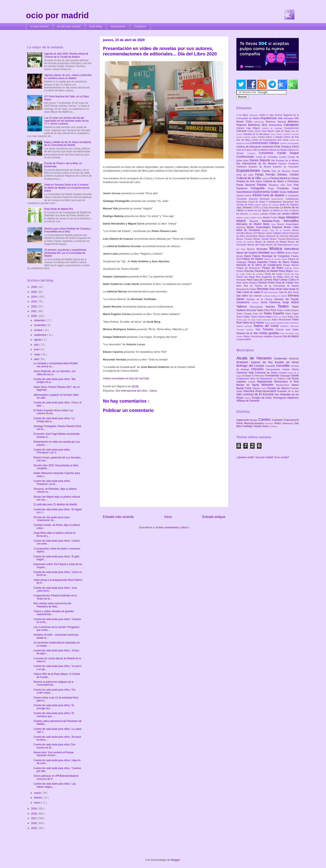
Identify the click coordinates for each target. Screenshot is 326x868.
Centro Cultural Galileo (247, 137)
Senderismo (244, 302)
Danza (255, 160)
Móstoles (269, 385)
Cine (278, 146)
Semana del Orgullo (286, 299)
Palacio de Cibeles (253, 259)
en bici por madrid (69, 26)
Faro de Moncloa (282, 171)
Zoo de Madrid (291, 336)
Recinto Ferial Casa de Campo (277, 283)
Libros (153, 391)
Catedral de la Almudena (257, 134)
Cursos (283, 157)
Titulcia (248, 398)
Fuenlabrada (273, 376)
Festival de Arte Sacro (250, 181)
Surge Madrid (291, 302)
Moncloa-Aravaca (254, 423)
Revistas (263, 289)
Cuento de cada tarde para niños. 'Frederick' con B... (52, 482)
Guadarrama (243, 378)
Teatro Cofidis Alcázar (288, 310)
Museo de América (246, 242)
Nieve (274, 253)
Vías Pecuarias (288, 333)
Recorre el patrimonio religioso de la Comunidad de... (53, 683)
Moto (274, 224)
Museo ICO (252, 233)
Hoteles (241, 195)
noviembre (40, 325)
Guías (283, 192)
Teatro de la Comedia (274, 323)
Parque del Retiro (273, 268)
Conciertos (268, 153)
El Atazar (247, 376)
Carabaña (271, 366)
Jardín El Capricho (289, 205)
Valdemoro (293, 398)
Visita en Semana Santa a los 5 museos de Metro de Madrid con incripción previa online (67, 188)
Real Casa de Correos (260, 280)
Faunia (295, 171)
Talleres (243, 306)
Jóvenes (248, 208)
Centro (265, 419)
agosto (38, 340)
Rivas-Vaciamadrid (266, 391)
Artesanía (289, 118)
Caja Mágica (254, 128)
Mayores (256, 221)
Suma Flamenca (272, 302)
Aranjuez (244, 362)
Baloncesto (260, 122)
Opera (248, 256)
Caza (273, 134)
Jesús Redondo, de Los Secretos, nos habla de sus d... (55, 373)
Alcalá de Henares (255, 358)
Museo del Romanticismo (280, 245)
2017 (34, 818)
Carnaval (242, 131)
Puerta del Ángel (246, 277)
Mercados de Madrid (250, 224)
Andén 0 (264, 115)
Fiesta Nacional (247, 185)
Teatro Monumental (282, 320)
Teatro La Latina (280, 317)
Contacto (140, 26)
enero (38, 803)
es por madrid (40, 26)
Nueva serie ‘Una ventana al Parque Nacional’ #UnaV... (54, 754)
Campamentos (291, 128)
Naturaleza (291, 249)
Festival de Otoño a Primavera (281, 181)
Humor (249, 195)
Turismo (269, 329)
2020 (34, 316)
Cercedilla (283, 366)
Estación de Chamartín (286, 167)
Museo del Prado (257, 245)
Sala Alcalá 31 (291, 289)
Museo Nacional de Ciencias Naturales (279, 236)
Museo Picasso (245, 239)
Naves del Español (247, 253)
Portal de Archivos (256, 274)
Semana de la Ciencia (260, 299)
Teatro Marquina (264, 320)
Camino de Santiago (273, 128)
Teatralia (271, 307)
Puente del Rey (291, 274)
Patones (257, 388)
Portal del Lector (274, 274)
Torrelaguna (280, 398)
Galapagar (286, 376)
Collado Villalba (291, 369)
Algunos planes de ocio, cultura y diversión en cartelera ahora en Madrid (68, 77)
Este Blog (96, 26)
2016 (34, 823)
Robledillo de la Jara (288, 391)
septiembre (41, 335)
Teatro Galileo (244, 317)
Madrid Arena (257, 218)
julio (37, 345)
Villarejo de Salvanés (248, 401)
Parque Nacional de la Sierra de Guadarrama (268, 264)
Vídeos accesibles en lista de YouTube (126, 378)
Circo (295, 146)
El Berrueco (259, 376)
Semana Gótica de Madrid (275, 296)
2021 (34, 311)
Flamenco (244, 188)
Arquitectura (269, 118)
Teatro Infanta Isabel (262, 317)
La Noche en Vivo (279, 210)
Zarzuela (278, 336)
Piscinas (249, 271)
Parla (249, 388)
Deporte (265, 160)
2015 (34, 828)
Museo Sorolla (262, 239)
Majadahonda (265, 382)
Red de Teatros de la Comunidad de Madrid (271, 286)
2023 (34, 302)
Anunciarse (118, 26)
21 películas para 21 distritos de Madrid (55, 504)
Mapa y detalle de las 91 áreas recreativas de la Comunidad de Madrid (68, 144)
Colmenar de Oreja (266, 373)
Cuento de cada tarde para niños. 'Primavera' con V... (52, 451)
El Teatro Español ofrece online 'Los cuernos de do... (53, 412)
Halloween (293, 192)
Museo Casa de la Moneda (277, 230)
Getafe (295, 376)
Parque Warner (291, 265)
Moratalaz (270, 423)
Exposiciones (249, 170)
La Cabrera (280, 378)
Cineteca (286, 147)
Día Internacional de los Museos (257, 164)
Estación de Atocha (261, 167)
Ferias (260, 175)
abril (37, 359)
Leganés (242, 382)
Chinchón (259, 369)
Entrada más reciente (118, 517)
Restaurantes (243, 289)
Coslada (283, 373)
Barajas (254, 420)
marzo (38, 793)
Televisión (294, 326)
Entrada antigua (214, 517)
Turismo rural (284, 330)
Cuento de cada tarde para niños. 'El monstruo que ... (54, 715)
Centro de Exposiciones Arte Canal (271, 140)
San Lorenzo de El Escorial (255, 394)
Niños (281, 253)
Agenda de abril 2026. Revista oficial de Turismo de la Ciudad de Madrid (66, 55)
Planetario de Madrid (267, 271)
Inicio (168, 517)
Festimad (266, 178)
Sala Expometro (271, 292)
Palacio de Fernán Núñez (276, 259)
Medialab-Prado (273, 221)
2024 (34, 297)
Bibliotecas (255, 125)
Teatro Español (274, 313)
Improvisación (278, 199)
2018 (34, 814)
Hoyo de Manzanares (262, 378)
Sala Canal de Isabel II (250, 292)
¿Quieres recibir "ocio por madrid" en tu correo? (263, 457)
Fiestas (263, 185)
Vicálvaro (273, 426)
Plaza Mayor (286, 271)
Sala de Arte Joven (289, 292)
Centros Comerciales (289, 143)
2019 (34, 809)
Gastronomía (262, 192)
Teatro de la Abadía (253, 323)
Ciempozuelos (274, 369)
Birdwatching (276, 125)
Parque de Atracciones (249, 268)
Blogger (175, 860)
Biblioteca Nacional (277, 122)
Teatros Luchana (245, 326)
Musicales (263, 249)
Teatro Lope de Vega (246, 320)
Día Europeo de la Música (285, 160)
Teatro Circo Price (267, 310)
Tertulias (251, 330)
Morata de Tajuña (249, 385)
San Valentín (256, 296)
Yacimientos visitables (262, 336)
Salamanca (288, 423)
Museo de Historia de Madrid (272, 242)
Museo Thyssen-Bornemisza (284, 239)
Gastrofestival (244, 192)
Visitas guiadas (270, 333)
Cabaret (241, 128)
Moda (267, 224)
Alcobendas (282, 359)
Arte (281, 118)
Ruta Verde (276, 289)
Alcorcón (294, 359)
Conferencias (246, 157)
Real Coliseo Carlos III (286, 280)
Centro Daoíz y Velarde (271, 137)
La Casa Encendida (270, 208)
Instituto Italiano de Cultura (267, 205)
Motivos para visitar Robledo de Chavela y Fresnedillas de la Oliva (68, 230)
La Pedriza (255, 214)
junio (37, 349)
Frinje (272, 188)
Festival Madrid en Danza (285, 178)
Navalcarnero (284, 385)
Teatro (285, 306)
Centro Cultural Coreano (287, 134)
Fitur (296, 185)
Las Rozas (293, 378)
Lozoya (252, 382)
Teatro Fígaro (292, 314)
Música (277, 248)
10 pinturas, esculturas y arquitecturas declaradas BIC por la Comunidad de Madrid (65, 253)
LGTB (256, 208)
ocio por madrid (57, 15)
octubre (39, 330)
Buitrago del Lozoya (251, 366)
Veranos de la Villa (248, 333)
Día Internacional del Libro (132, 391)
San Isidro (243, 296)
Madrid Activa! (243, 218)
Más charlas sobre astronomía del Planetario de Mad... (52, 605)
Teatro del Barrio (291, 323)
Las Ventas (284, 214)
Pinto (264, 388)
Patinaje (289, 268)
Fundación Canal (288, 188)
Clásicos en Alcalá (278, 150)
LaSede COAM (268, 214)
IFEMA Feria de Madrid (269, 195)
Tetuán (258, 426)
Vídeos (247, 336)
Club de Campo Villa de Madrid (252, 150)
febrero (38, 798)
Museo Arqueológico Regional (265, 227)
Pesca (296, 268)
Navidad (264, 253)
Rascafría (249, 391)
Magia (282, 217)
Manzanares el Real (286, 382)
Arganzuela (243, 420)
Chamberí (278, 420)
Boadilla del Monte (287, 362)
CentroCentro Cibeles (265, 143)
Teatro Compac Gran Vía (250, 314)
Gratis (275, 192)
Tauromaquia (257, 307)
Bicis (265, 125)
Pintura (240, 271)
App (272, 115)
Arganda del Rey (263, 362)
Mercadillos (291, 221)
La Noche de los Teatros (257, 210)
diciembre (40, 320)
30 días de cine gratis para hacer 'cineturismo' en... (52, 519)
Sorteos (256, 302)
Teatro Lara (293, 317)
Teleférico (285, 326)
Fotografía (259, 188)
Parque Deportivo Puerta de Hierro (269, 262)
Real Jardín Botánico (248, 283)
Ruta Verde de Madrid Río (59, 209)
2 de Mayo (243, 115)
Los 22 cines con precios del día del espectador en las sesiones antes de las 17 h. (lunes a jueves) (66, 121)
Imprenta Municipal (260, 199)
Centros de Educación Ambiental (255, 147)
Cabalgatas (291, 125)
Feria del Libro (246, 175)
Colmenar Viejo (246, 373)
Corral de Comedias (267, 157)
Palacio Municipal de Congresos (272, 256)
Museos (252, 249)
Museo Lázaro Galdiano (270, 233)
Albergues (254, 115)
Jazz (239, 208)
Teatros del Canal (267, 326)
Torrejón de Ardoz (262, 398)
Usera (265, 426)
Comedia (253, 153)
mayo (38, 354)
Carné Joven (254, 131)
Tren (259, 330)
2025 (34, 292)
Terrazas (241, 330)
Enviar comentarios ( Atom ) (173, 527)
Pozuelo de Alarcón (279, 388)
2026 (34, 287)
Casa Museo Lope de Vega (276, 131)
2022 (34, 306)
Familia (267, 171)
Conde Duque (288, 153)
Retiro (254, 289)
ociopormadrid (243, 339)
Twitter (295, 330)
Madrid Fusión (271, 217)
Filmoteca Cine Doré (281, 185)
